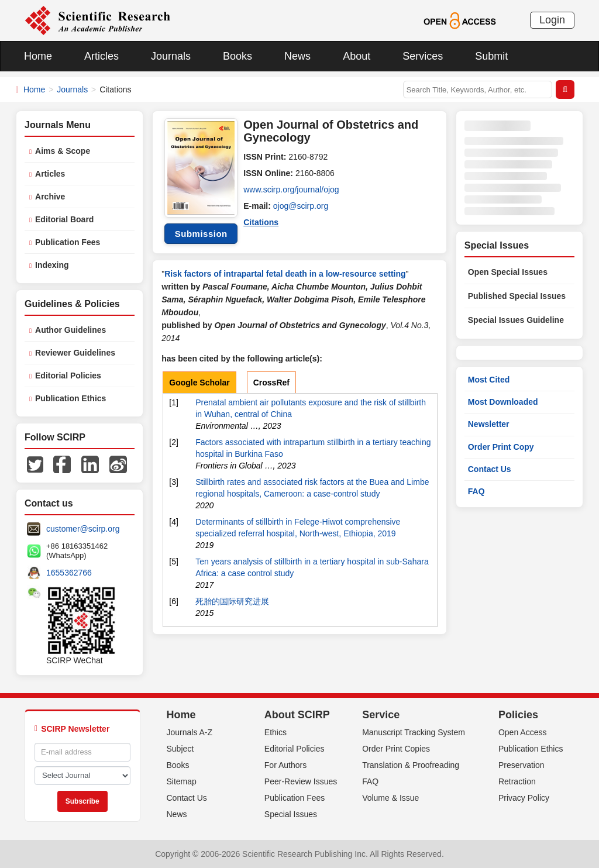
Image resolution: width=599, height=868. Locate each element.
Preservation (521, 765)
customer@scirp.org (83, 529)
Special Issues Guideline (516, 320)
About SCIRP (297, 715)
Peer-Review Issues (301, 781)
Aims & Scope (63, 151)
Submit (491, 56)
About (357, 56)
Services (423, 56)
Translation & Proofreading (411, 765)
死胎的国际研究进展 (232, 601)
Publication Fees (68, 242)
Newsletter (489, 424)
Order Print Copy (501, 447)
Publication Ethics (70, 398)
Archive (50, 197)
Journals (171, 56)
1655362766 (69, 573)
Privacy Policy (524, 798)
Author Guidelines (70, 330)
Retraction (517, 781)
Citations (261, 222)
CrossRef (271, 383)
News (297, 56)
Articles (101, 56)
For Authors (285, 765)
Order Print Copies (396, 749)
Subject (180, 749)
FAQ (476, 491)
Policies (518, 715)
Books (237, 56)
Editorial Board (64, 219)
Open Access (523, 732)
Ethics (276, 732)
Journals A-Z (190, 732)
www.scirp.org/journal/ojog (291, 190)
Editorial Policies (68, 376)
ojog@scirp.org (301, 206)
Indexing (52, 265)
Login (552, 20)
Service (381, 715)
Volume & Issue (390, 798)
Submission (201, 234)
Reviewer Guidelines (75, 353)
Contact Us (490, 469)
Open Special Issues (508, 272)
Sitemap (182, 781)
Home (38, 56)
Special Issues (291, 814)
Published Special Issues (517, 296)
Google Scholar (199, 383)
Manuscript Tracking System (414, 732)
